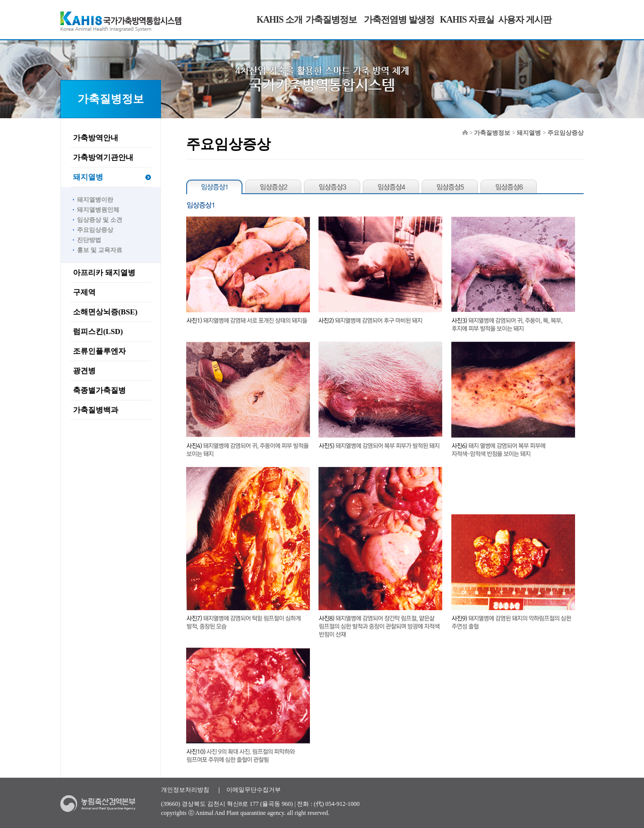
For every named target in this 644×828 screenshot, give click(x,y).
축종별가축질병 (99, 390)
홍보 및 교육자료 (100, 250)
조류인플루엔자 (99, 351)
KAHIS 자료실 (467, 20)
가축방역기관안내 (103, 157)
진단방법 (89, 240)
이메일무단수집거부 (254, 790)
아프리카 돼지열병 (104, 273)
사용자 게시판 (525, 20)
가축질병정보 (331, 20)
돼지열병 (88, 177)
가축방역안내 (96, 138)
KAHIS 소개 (279, 20)
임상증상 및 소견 (100, 220)
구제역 (84, 292)
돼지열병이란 (95, 200)
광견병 (84, 371)
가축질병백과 (96, 410)
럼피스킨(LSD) (98, 332)
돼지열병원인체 (98, 210)
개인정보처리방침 (185, 790)
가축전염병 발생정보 (399, 32)
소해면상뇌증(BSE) (105, 312)
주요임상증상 (95, 230)
